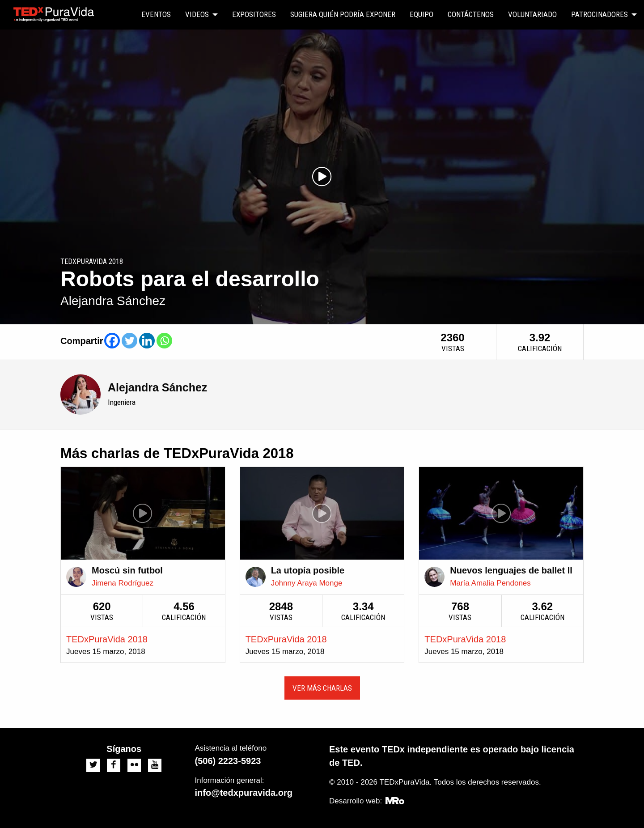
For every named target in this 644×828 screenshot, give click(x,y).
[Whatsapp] (164, 341)
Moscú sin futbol (127, 570)
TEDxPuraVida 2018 (107, 639)
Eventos (156, 14)
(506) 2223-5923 (228, 761)
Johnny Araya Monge (307, 583)
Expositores (254, 14)
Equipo (422, 14)
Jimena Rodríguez (123, 583)
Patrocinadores (600, 14)
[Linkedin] (147, 341)
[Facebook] (112, 341)
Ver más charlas (322, 688)
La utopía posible (308, 570)
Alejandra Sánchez (157, 387)
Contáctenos (471, 14)
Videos (197, 14)
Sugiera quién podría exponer (343, 14)
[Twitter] (129, 341)
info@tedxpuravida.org (244, 793)
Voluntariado (532, 14)
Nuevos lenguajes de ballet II (511, 570)
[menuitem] (156, 15)
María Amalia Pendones (490, 583)
